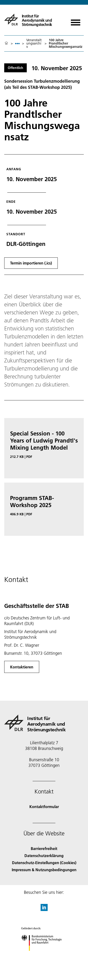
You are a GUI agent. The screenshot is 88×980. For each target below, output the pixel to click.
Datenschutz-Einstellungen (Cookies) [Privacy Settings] (44, 863)
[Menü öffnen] (76, 21)
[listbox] (17, 43)
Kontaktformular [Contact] (44, 807)
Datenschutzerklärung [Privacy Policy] (44, 856)
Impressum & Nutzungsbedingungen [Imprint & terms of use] (44, 870)
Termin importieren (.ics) (31, 263)
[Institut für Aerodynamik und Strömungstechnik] (34, 20)
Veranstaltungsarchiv (34, 43)
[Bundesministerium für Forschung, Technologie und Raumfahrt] (44, 955)
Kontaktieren (22, 667)
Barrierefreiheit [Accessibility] (44, 848)
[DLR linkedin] (44, 909)
